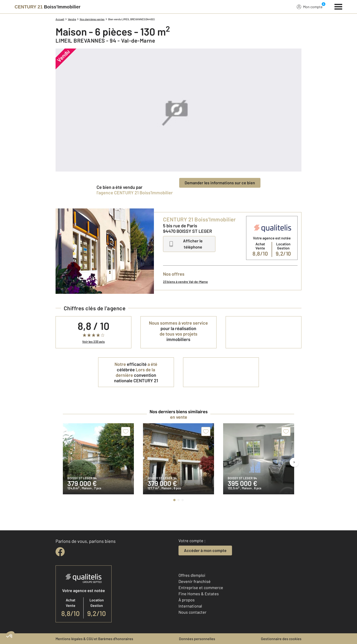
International (190, 606)
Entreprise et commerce (201, 588)
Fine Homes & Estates (199, 594)
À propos (187, 600)
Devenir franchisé (195, 581)
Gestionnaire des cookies (281, 639)
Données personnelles (197, 639)
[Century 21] (47, 7)
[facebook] (60, 552)
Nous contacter (193, 612)
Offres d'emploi (192, 575)
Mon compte (310, 7)
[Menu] (338, 6)
